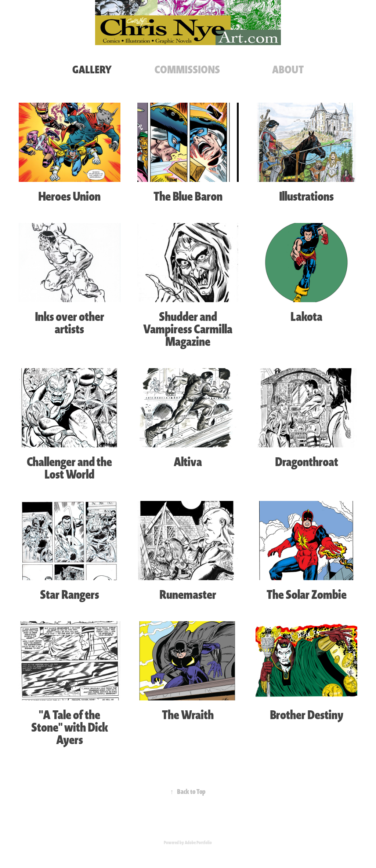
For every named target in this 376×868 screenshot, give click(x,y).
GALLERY (92, 69)
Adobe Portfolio (198, 843)
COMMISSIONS (187, 69)
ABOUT (288, 69)
